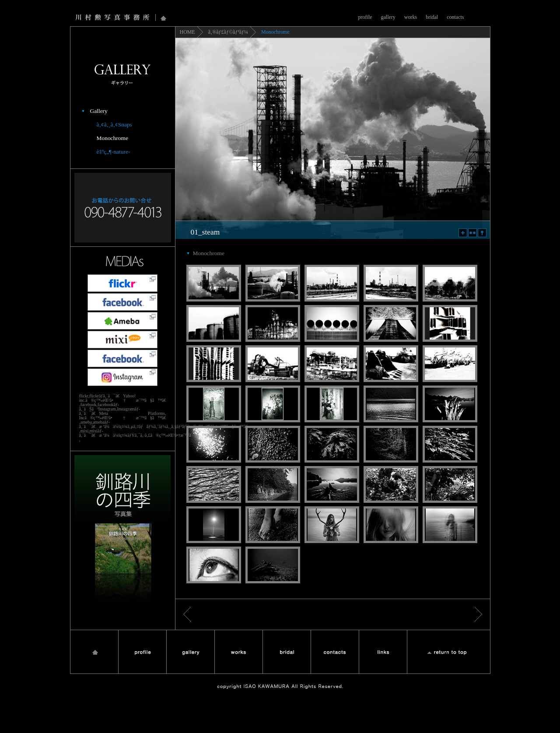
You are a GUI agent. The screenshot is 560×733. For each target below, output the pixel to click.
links (383, 652)
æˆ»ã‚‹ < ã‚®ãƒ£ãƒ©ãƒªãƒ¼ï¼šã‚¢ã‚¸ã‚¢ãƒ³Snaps (187, 614)
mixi (122, 340)
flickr (472, 233)
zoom (463, 233)
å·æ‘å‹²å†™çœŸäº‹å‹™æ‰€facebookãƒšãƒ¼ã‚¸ (122, 358)
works (411, 17)
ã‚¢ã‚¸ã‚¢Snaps (114, 125)
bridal (432, 17)
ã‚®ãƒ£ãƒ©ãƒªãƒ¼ (228, 32)
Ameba (122, 321)
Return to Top (449, 652)
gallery (388, 17)
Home (163, 18)
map (482, 233)
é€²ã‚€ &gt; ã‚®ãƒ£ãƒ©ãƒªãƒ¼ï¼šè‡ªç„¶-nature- (478, 614)
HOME (187, 32)
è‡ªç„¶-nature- (114, 152)
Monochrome (112, 138)
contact (335, 652)
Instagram (122, 377)
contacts (455, 17)
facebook (122, 302)
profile (365, 17)
